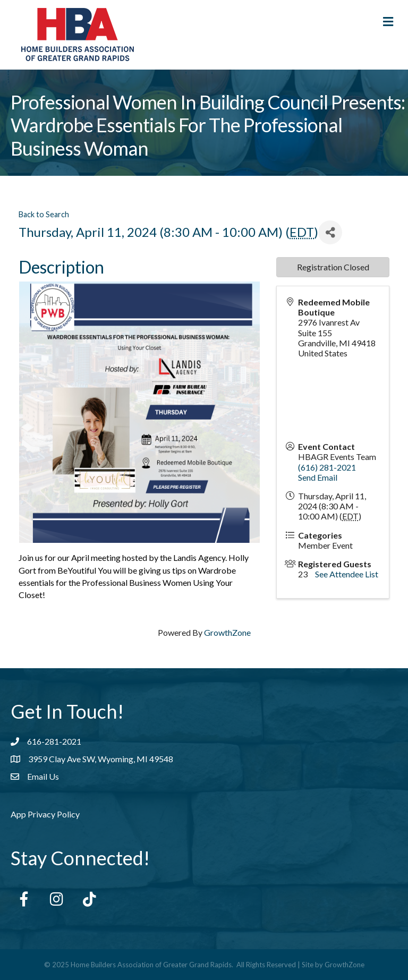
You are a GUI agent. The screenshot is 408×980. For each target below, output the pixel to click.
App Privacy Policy (45, 814)
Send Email (318, 477)
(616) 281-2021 (327, 467)
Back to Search (44, 214)
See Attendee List (347, 574)
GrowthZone (227, 632)
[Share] (330, 232)
